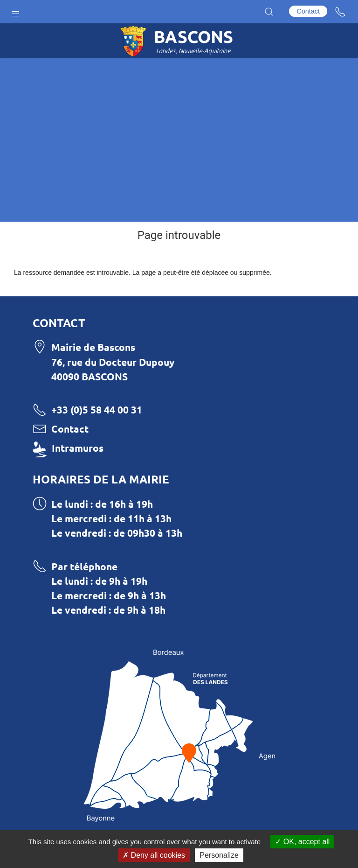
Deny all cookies (154, 855)
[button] (15, 12)
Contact (308, 11)
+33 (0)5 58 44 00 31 (97, 409)
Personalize (219, 855)
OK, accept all (302, 842)
